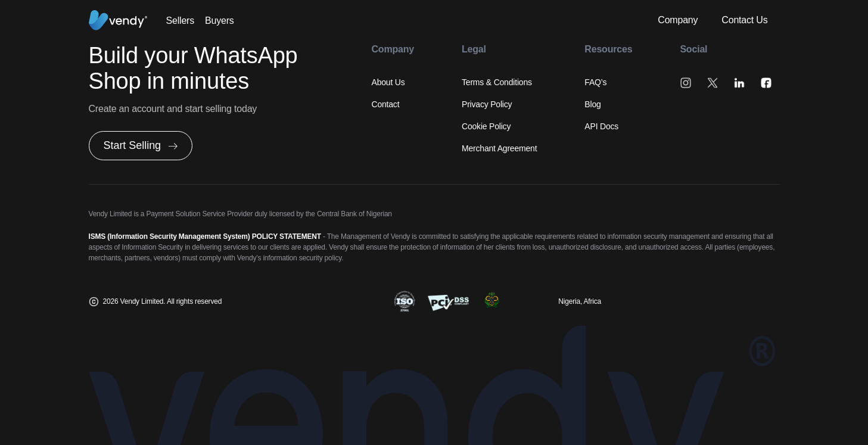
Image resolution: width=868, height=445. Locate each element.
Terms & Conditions (497, 82)
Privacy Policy (487, 104)
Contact (386, 104)
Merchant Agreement (499, 148)
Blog (592, 104)
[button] (141, 146)
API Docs (601, 126)
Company (678, 20)
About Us (388, 82)
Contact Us (744, 20)
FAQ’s (595, 82)
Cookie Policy (486, 126)
